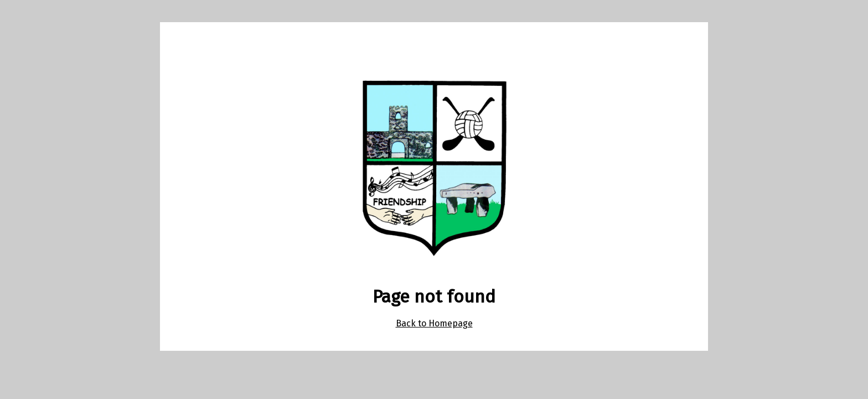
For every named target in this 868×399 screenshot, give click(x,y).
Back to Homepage (434, 323)
